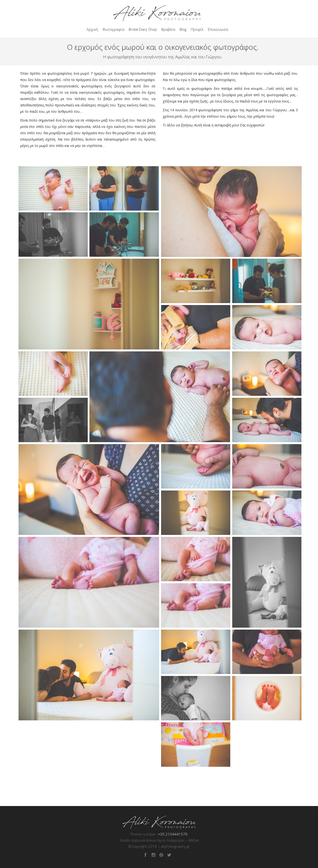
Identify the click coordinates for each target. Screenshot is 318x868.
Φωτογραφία (113, 29)
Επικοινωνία (218, 29)
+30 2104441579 (173, 834)
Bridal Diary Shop (143, 29)
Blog (183, 29)
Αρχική (92, 29)
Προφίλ (197, 29)
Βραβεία (168, 29)
